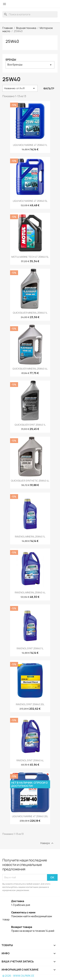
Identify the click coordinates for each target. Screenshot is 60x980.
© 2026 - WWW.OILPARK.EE (18, 976)
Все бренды (30, 65)
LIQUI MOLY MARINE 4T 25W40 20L (30, 816)
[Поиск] (30, 14)
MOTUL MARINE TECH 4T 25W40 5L (30, 257)
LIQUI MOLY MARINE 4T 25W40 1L (30, 145)
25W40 (12, 41)
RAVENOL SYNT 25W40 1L (30, 648)
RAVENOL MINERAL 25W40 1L (30, 537)
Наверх (47, 843)
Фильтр (49, 89)
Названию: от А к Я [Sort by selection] (20, 88)
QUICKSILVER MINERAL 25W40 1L (30, 313)
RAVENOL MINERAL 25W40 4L (30, 592)
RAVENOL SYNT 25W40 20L (30, 704)
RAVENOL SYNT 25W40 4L (30, 760)
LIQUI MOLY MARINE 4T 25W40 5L (30, 201)
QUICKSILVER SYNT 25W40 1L (30, 425)
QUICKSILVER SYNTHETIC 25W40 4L (30, 481)
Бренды (11, 60)
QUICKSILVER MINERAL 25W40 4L (30, 369)
